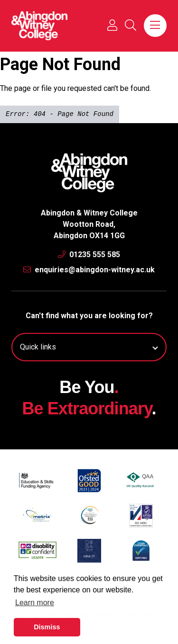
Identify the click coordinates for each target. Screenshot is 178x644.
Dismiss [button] (47, 627)
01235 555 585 (89, 255)
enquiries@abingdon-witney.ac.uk (89, 270)
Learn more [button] (35, 603)
